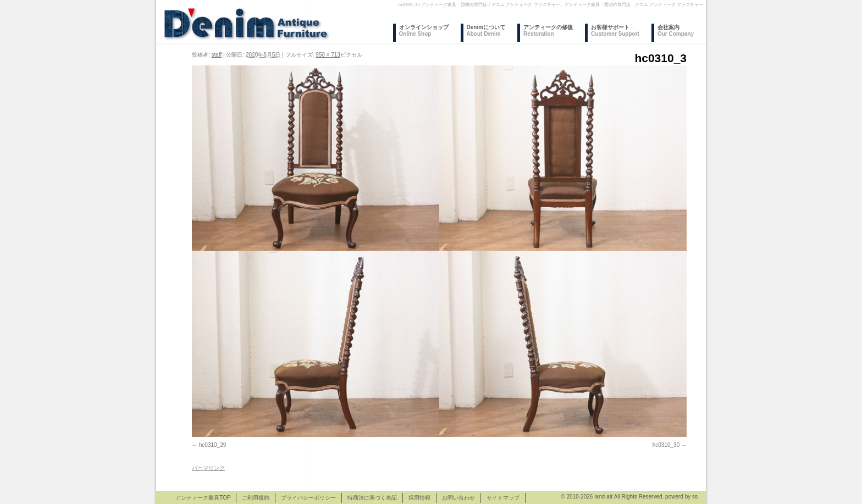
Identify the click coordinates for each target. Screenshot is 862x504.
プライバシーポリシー (308, 498)
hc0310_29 (213, 445)
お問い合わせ (458, 498)
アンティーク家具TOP (203, 498)
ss (695, 497)
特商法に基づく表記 (372, 498)
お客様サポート (615, 31)
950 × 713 (328, 55)
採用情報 (419, 498)
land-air (603, 497)
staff (217, 55)
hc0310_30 (666, 445)
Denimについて (486, 31)
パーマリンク (208, 468)
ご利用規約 (256, 498)
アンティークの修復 (548, 31)
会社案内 (676, 31)
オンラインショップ (424, 31)
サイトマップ (503, 498)
